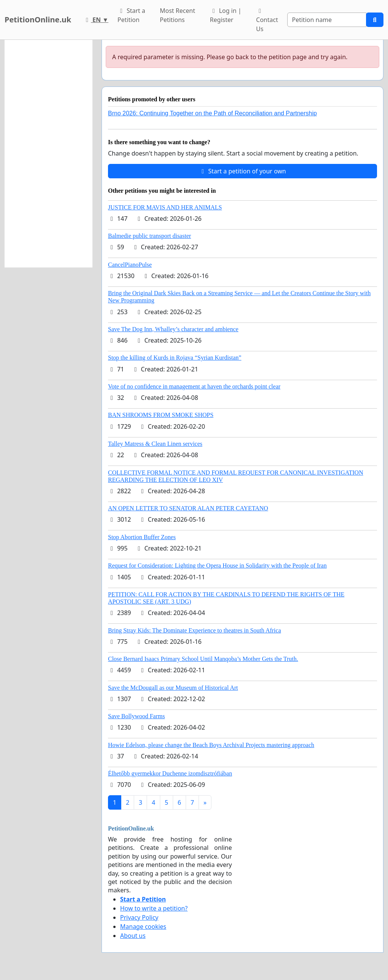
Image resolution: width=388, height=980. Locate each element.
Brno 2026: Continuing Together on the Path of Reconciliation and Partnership (212, 113)
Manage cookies (143, 927)
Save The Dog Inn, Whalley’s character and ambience (173, 329)
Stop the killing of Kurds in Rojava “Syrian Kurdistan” (175, 358)
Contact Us (267, 20)
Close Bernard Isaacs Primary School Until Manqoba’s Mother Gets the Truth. (203, 659)
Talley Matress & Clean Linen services (155, 444)
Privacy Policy (139, 917)
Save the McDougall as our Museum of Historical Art (173, 688)
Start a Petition (131, 15)
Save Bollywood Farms (136, 716)
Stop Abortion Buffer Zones (142, 537)
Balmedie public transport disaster (149, 236)
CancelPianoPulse (130, 265)
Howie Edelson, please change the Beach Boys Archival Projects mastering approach (211, 745)
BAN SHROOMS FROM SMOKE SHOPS (161, 415)
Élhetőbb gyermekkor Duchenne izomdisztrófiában (170, 773)
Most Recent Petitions (178, 15)
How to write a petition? (154, 908)
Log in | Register (226, 15)
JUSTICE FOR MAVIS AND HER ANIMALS (165, 207)
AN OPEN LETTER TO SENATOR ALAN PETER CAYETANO (188, 508)
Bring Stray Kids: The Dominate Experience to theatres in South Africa (194, 630)
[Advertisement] (48, 154)
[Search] (327, 20)
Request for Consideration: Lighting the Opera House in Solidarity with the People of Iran (217, 566)
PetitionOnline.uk (38, 20)
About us (133, 936)
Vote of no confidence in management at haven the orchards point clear (194, 386)
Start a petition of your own (242, 171)
